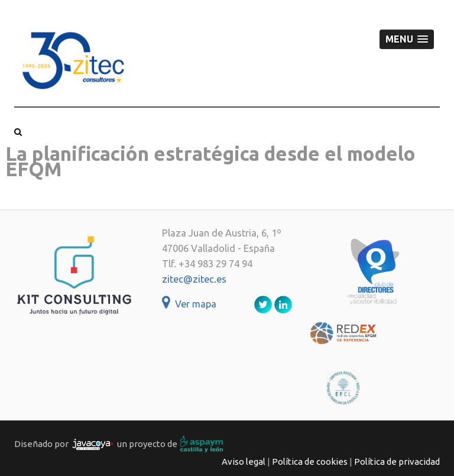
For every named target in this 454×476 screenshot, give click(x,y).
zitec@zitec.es (194, 279)
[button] (407, 39)
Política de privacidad (397, 462)
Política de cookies (310, 462)
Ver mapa (189, 304)
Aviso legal (244, 462)
